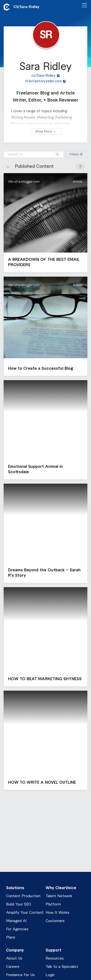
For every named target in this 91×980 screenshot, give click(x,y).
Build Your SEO (19, 904)
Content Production (23, 896)
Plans (11, 938)
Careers (13, 967)
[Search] (57, 155)
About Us (14, 958)
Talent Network (59, 896)
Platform (53, 904)
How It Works (58, 913)
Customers (55, 921)
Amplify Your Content (25, 913)
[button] (45, 223)
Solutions (15, 888)
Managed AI (16, 921)
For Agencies (17, 929)
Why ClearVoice (61, 888)
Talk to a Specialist (62, 967)
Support (54, 950)
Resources (55, 958)
